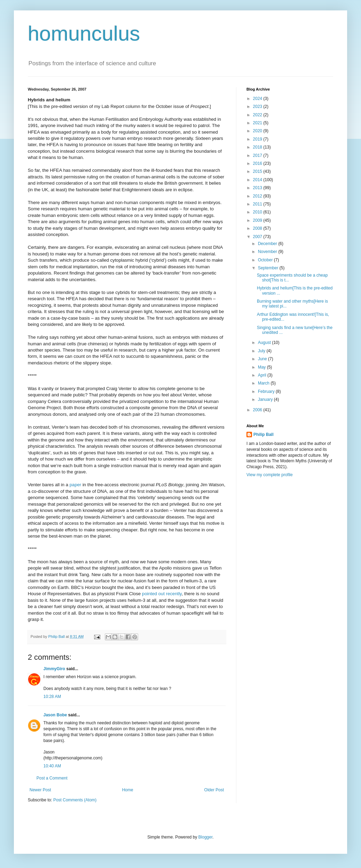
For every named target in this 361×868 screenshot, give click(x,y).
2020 (258, 131)
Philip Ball (263, 435)
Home (128, 790)
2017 (258, 155)
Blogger (205, 837)
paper (75, 485)
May (262, 367)
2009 (258, 220)
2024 (258, 99)
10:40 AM (52, 766)
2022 (258, 115)
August (265, 343)
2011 (258, 204)
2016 (258, 163)
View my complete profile (270, 475)
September (269, 268)
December (268, 244)
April (263, 375)
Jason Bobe (55, 715)
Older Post (214, 790)
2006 (258, 410)
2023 (258, 107)
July (262, 351)
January (266, 399)
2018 (258, 147)
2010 (258, 212)
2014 (258, 180)
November (268, 252)
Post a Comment (52, 778)
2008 (258, 228)
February (267, 391)
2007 (258, 237)
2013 (258, 188)
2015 (258, 171)
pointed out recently (162, 594)
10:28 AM (52, 697)
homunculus (84, 33)
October (266, 260)
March (264, 383)
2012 (258, 196)
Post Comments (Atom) (75, 800)
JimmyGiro (54, 669)
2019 (258, 139)
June (263, 359)
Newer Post (40, 790)
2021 (258, 123)
